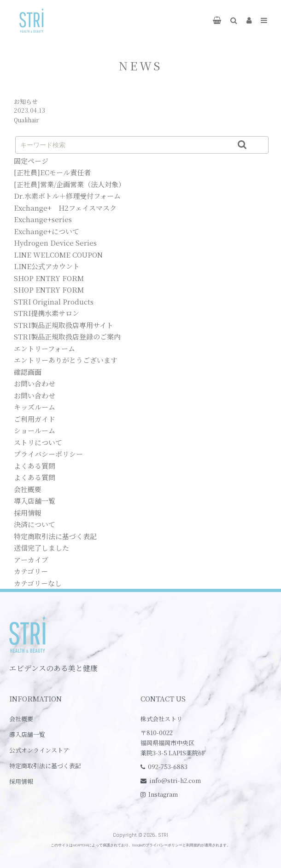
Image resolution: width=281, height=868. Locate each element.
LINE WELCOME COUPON (58, 255)
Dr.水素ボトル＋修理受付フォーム (67, 196)
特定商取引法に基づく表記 (55, 536)
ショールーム (35, 430)
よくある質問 (35, 466)
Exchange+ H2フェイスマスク (65, 208)
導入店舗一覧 (35, 501)
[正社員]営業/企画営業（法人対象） (70, 184)
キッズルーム (35, 407)
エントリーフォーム (44, 348)
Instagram (163, 794)
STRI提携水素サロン (47, 313)
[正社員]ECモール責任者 (52, 172)
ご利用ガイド (35, 419)
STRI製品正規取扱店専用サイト (64, 325)
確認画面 (28, 372)
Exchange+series (43, 219)
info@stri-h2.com (175, 780)
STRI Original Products (54, 302)
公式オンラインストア (39, 750)
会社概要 (28, 489)
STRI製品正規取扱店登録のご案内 (67, 336)
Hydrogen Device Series (55, 243)
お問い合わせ (35, 383)
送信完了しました (41, 548)
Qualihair (26, 120)
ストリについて (38, 442)
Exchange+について (47, 231)
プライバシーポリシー (48, 454)
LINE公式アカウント (47, 266)
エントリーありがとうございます (66, 360)
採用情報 (28, 513)
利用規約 (193, 845)
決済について (35, 524)
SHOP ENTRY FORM (49, 278)
